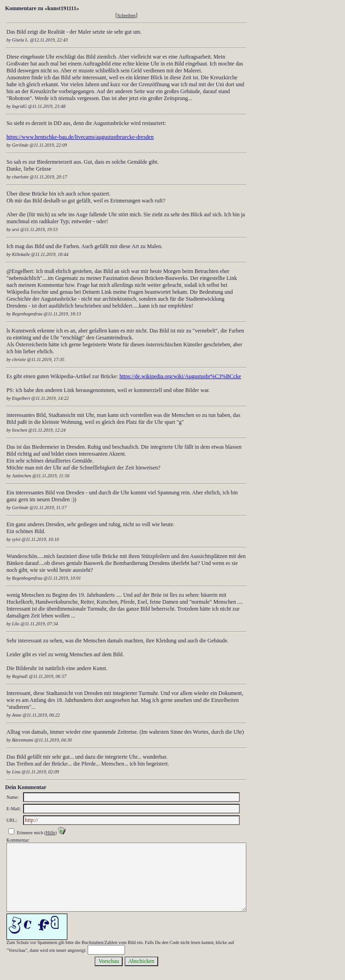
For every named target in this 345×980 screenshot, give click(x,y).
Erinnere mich (30, 833)
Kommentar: (18, 840)
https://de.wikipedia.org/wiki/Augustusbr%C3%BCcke (180, 376)
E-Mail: (14, 809)
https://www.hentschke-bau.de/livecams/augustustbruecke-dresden (80, 137)
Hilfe (51, 833)
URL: (12, 820)
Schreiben (126, 15)
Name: (13, 797)
